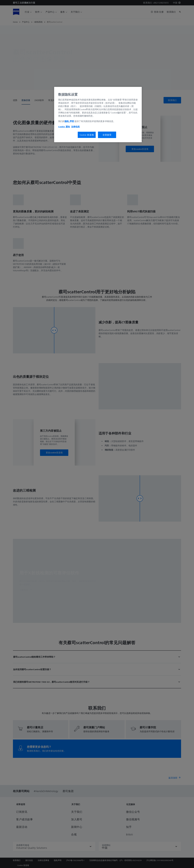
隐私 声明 (69, 121)
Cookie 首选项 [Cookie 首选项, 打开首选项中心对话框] (87, 135)
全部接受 (107, 135)
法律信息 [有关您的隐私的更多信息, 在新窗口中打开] (75, 127)
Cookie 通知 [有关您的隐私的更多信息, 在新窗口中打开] (64, 127)
